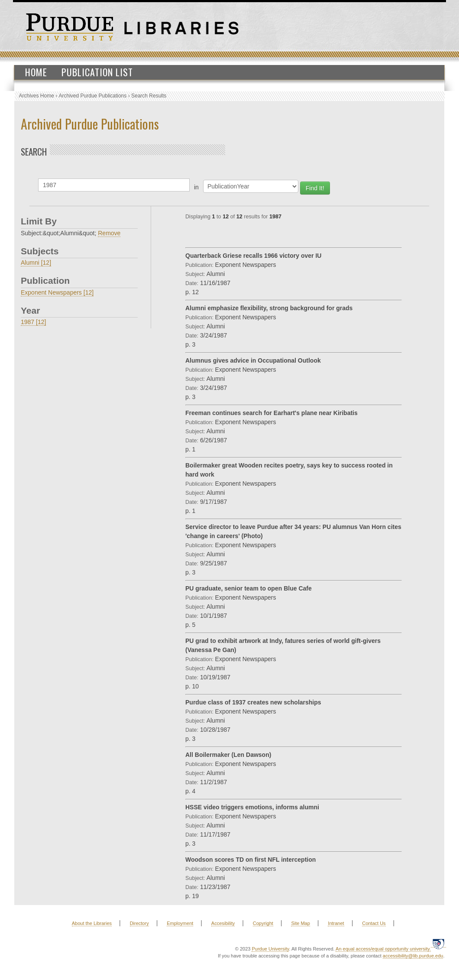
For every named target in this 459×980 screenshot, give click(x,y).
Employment (180, 923)
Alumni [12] (36, 263)
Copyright (263, 923)
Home (36, 72)
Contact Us (374, 923)
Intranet (336, 923)
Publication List (97, 72)
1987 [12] (33, 322)
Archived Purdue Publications (93, 96)
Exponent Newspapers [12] (57, 292)
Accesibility (223, 923)
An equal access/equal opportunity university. (383, 949)
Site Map (300, 923)
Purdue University (270, 949)
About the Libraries (92, 923)
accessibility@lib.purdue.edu (413, 956)
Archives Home (37, 96)
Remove (109, 233)
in (196, 187)
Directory (139, 923)
